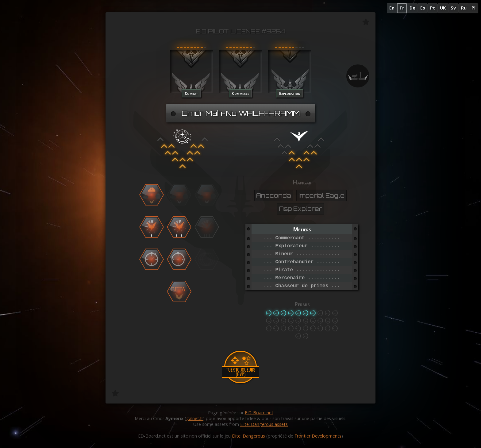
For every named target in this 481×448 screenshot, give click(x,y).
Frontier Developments (318, 436)
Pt (433, 8)
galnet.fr (195, 418)
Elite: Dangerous (248, 436)
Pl (473, 8)
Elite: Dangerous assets (264, 424)
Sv (453, 8)
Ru (464, 8)
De (412, 8)
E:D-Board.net (259, 413)
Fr (402, 8)
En (392, 8)
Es (423, 8)
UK (443, 8)
